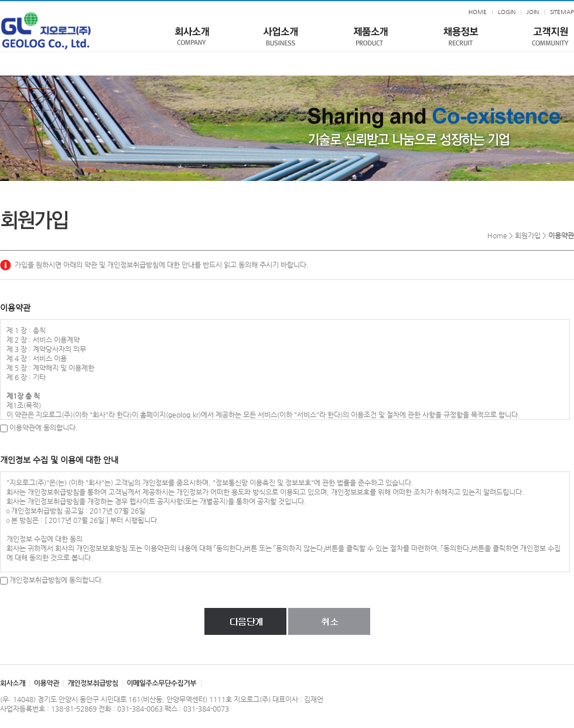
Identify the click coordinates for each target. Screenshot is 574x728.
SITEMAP (562, 12)
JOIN (533, 12)
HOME (478, 12)
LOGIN (507, 12)
